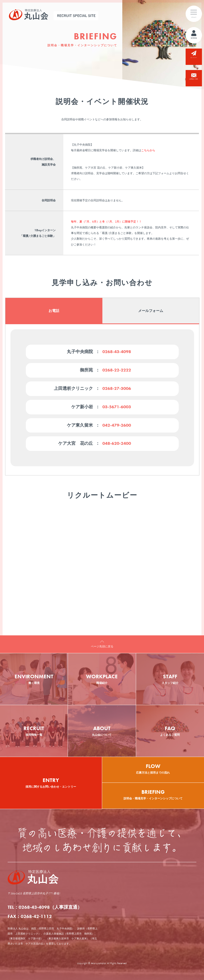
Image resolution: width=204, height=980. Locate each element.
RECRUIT (34, 731)
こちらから (148, 150)
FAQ (170, 731)
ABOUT (102, 731)
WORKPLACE (102, 679)
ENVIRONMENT (34, 679)
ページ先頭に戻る (102, 646)
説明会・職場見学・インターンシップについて (153, 791)
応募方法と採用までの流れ (153, 766)
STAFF (170, 679)
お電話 (54, 311)
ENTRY (51, 783)
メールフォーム (151, 311)
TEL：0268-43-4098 (45, 907)
